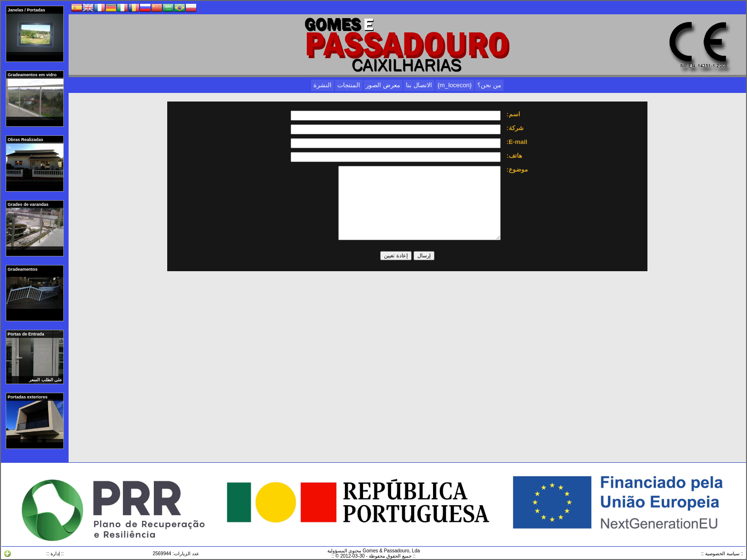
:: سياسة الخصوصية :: (722, 554)
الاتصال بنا (419, 85)
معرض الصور (383, 85)
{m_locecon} (455, 85)
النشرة (323, 85)
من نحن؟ (489, 85)
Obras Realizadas (26, 140)
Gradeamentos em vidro (33, 75)
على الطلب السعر (45, 380)
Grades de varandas (29, 204)
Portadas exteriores (28, 397)
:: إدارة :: (55, 554)
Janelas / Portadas (27, 10)
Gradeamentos (23, 269)
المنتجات (349, 85)
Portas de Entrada (26, 334)
